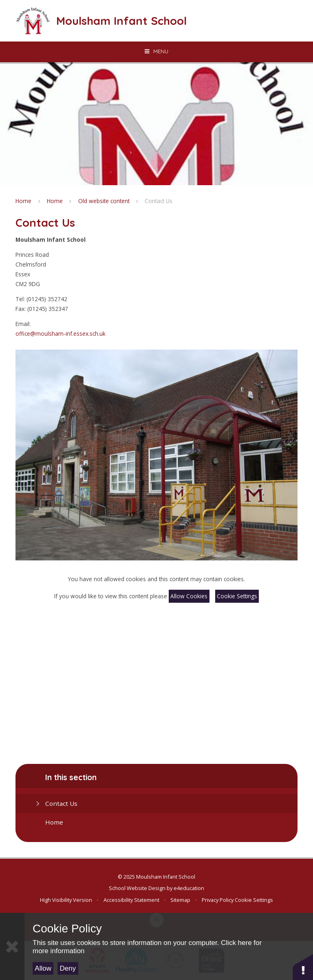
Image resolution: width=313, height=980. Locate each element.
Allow (43, 968)
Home (23, 201)
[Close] (12, 946)
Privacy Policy (218, 900)
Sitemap (180, 900)
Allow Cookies (189, 596)
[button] (303, 967)
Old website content (104, 201)
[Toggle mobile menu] (156, 51)
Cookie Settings (237, 596)
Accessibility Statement (131, 900)
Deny (68, 968)
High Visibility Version (66, 900)
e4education (189, 888)
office (23, 334)
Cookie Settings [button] (254, 900)
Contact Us (159, 201)
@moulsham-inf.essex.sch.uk (68, 334)
